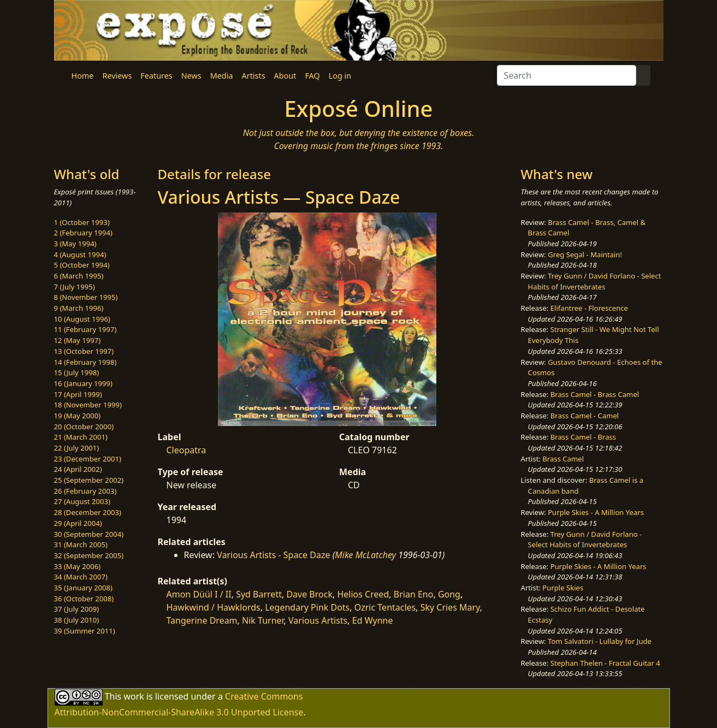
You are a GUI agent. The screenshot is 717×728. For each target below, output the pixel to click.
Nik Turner (263, 620)
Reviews (117, 76)
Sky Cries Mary (450, 607)
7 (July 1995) (75, 287)
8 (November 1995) (86, 297)
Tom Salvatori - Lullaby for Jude (600, 641)
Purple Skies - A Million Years (596, 512)
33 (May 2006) (78, 566)
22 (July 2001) (77, 448)
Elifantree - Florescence (589, 308)
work (134, 696)
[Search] (567, 75)
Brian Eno (414, 594)
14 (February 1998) (85, 362)
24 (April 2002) (78, 469)
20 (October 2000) (84, 427)
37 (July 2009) (77, 609)
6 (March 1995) (79, 276)
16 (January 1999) (83, 383)
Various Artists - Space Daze (273, 555)
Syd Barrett (259, 594)
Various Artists (318, 620)
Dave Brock (309, 594)
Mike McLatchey (365, 555)
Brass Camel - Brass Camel (595, 394)
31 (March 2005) (81, 544)
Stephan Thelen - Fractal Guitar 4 (605, 663)
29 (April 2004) (78, 523)
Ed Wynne (373, 620)
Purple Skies (563, 588)
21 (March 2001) (81, 437)
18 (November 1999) (88, 405)
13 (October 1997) (84, 351)
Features (156, 76)
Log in (340, 76)
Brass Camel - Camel (585, 416)
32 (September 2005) (89, 555)
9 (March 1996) (79, 308)
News (191, 76)
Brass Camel (563, 459)
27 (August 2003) (82, 501)
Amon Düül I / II (199, 594)
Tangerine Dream (202, 620)
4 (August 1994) (80, 254)
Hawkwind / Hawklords (214, 607)
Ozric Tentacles (385, 607)
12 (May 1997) (78, 340)
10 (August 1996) (82, 319)
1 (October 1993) (82, 222)
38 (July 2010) (77, 620)
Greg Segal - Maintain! (585, 254)
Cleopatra (186, 450)
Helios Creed (363, 594)
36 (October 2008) (84, 599)
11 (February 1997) (85, 329)
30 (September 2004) (89, 534)
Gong (449, 594)
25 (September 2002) (89, 480)
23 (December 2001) (88, 459)
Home (83, 76)
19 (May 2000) (78, 416)
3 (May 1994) (75, 244)
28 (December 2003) (88, 512)
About (285, 76)
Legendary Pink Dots (307, 607)
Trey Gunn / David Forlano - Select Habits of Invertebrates (595, 281)
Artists (254, 76)
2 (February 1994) (83, 233)
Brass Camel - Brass (583, 437)
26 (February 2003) (85, 491)
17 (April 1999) (78, 394)
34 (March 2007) (81, 577)
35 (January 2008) (83, 588)
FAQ (312, 76)
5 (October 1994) (82, 265)
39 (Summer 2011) (85, 631)
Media (222, 76)
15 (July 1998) (77, 372)
